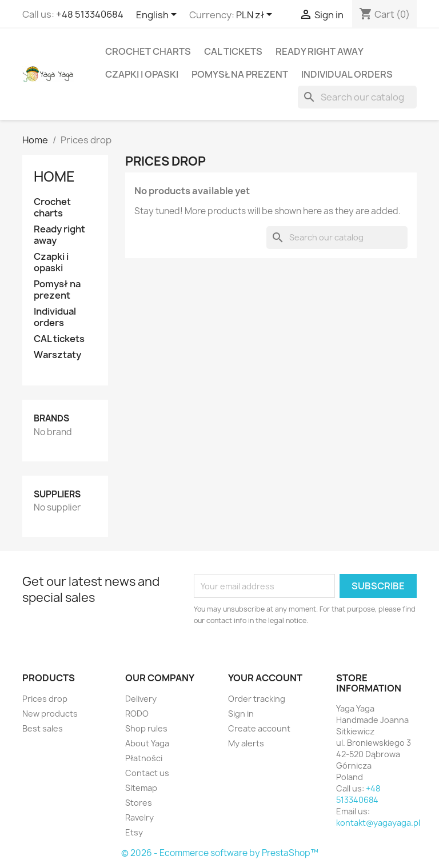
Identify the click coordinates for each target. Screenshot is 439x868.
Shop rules (146, 728)
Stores (139, 803)
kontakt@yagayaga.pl (378, 823)
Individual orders (347, 74)
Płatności (144, 758)
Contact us (147, 773)
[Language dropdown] (158, 15)
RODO (137, 714)
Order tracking (257, 699)
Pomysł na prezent (240, 74)
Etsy (134, 832)
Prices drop (45, 699)
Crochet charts (148, 51)
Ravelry (139, 817)
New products (50, 714)
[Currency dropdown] (256, 15)
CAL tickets (233, 51)
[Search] (357, 97)
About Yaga (147, 743)
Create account (259, 728)
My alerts (246, 743)
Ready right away (320, 51)
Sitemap (141, 788)
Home (54, 176)
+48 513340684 (90, 14)
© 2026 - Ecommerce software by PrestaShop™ (220, 853)
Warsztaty (57, 355)
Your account (265, 678)
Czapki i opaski (142, 74)
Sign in (241, 714)
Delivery (141, 699)
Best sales (43, 728)
